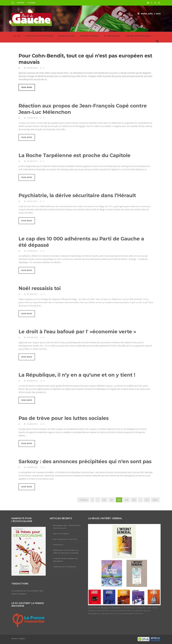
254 (134, 500)
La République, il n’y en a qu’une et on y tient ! (77, 376)
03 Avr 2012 (32, 162)
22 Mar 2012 (32, 468)
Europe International (138, 36)
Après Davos (58, 545)
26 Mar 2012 (32, 381)
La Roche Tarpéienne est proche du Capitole (75, 156)
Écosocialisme (66, 36)
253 (126, 500)
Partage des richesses (39, 36)
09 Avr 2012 (32, 68)
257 (147, 500)
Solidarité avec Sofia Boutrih (65, 567)
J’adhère (20, 3)
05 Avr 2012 (32, 119)
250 (104, 500)
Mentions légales (18, 638)
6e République (112, 36)
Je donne (31, 3)
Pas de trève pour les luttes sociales (64, 419)
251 (112, 500)
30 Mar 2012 (32, 252)
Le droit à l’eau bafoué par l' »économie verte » (77, 332)
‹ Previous (83, 500)
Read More (27, 87)
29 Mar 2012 (32, 338)
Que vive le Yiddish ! (61, 534)
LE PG (17, 36)
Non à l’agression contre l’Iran (65, 539)
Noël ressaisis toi (40, 289)
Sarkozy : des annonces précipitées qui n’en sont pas (85, 462)
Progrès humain (89, 36)
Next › (155, 500)
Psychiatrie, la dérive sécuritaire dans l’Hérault (77, 196)
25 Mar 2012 (32, 425)
